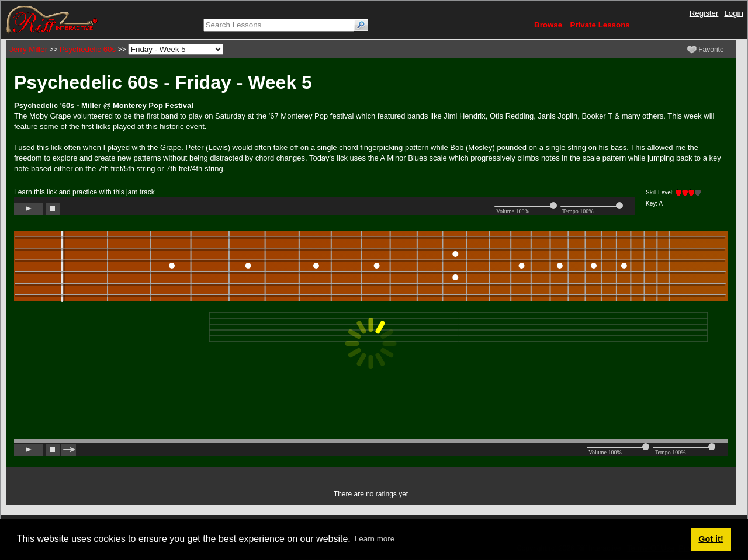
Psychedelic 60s (88, 49)
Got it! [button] (711, 539)
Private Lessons (600, 25)
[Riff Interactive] (52, 19)
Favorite (706, 50)
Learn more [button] (375, 539)
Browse (548, 25)
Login (734, 13)
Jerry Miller (28, 49)
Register (704, 13)
